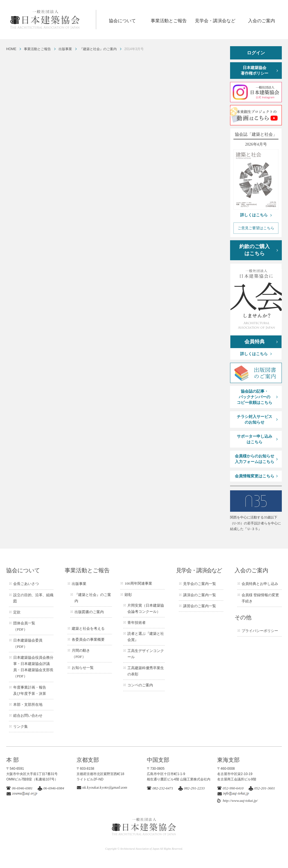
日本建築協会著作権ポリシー (255, 71)
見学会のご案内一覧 (200, 584)
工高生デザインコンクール (146, 654)
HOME (11, 49)
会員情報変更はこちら (255, 476)
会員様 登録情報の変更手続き (260, 598)
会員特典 (255, 342)
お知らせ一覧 (83, 668)
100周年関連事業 (138, 583)
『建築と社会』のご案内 (98, 49)
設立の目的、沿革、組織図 (33, 598)
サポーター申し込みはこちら (255, 439)
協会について (122, 21)
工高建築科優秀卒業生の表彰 (146, 671)
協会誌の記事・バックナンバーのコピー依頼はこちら (255, 397)
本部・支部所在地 (28, 705)
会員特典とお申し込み (260, 584)
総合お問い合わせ (28, 715)
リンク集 (21, 726)
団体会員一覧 (24, 626)
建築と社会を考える (88, 628)
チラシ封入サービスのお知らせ (255, 419)
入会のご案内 (262, 21)
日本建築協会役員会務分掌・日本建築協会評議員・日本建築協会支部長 (33, 667)
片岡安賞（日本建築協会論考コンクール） (146, 608)
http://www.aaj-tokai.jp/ (240, 801)
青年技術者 (137, 623)
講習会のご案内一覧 (200, 606)
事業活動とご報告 (169, 21)
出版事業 (65, 49)
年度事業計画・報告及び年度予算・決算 (30, 690)
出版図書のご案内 (89, 612)
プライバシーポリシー (260, 631)
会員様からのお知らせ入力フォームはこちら (255, 459)
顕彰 (128, 595)
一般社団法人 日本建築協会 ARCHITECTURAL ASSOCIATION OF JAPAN (53, 20)
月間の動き (81, 654)
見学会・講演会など (215, 21)
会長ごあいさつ (26, 584)
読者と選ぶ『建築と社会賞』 (146, 637)
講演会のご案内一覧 (200, 595)
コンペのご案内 (140, 685)
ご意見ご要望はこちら (256, 228)
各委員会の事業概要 (88, 639)
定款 (17, 612)
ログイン (256, 53)
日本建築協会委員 (28, 643)
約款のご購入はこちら (255, 250)
